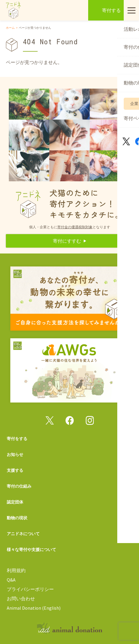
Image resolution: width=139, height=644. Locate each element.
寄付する (111, 10)
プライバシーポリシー (30, 589)
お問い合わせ (21, 599)
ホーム (10, 28)
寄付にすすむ (67, 241)
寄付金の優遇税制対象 (75, 227)
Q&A (11, 580)
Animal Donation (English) (34, 608)
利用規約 (16, 570)
